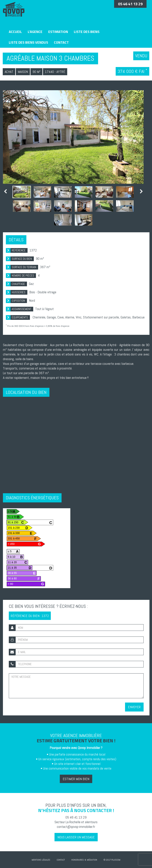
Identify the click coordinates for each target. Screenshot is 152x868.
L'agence (35, 32)
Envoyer (134, 707)
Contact (61, 42)
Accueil (15, 32)
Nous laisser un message (76, 837)
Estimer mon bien (76, 779)
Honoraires (78, 860)
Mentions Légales (41, 860)
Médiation (92, 860)
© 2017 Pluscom (112, 860)
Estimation (58, 32)
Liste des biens (87, 32)
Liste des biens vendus (28, 42)
